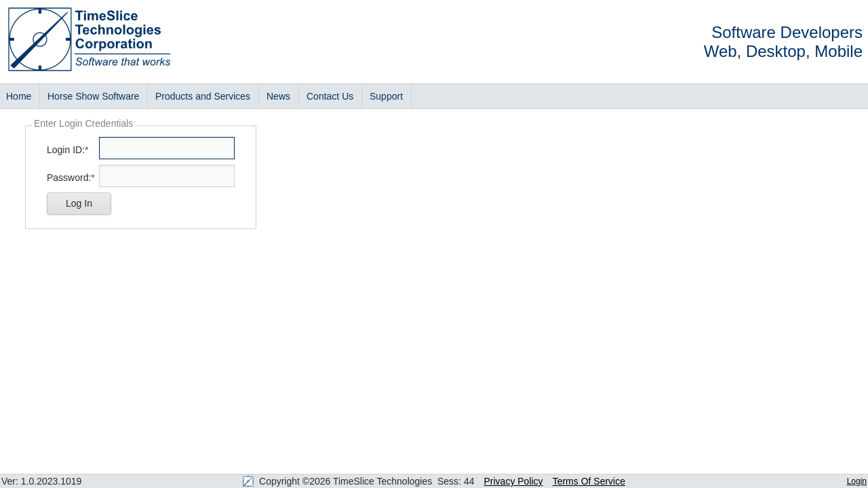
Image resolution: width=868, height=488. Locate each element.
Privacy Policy (513, 481)
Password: (69, 178)
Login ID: (66, 150)
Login (857, 481)
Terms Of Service (589, 481)
